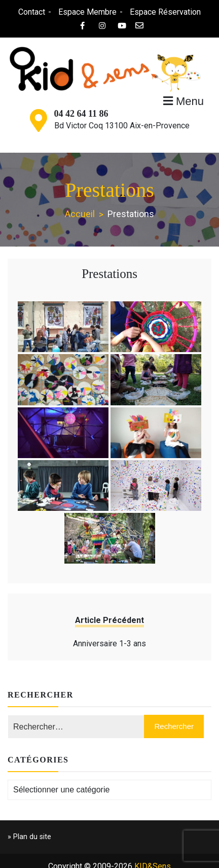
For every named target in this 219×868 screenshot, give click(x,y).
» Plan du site (29, 837)
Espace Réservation (165, 12)
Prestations (109, 274)
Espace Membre (87, 12)
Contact (31, 12)
